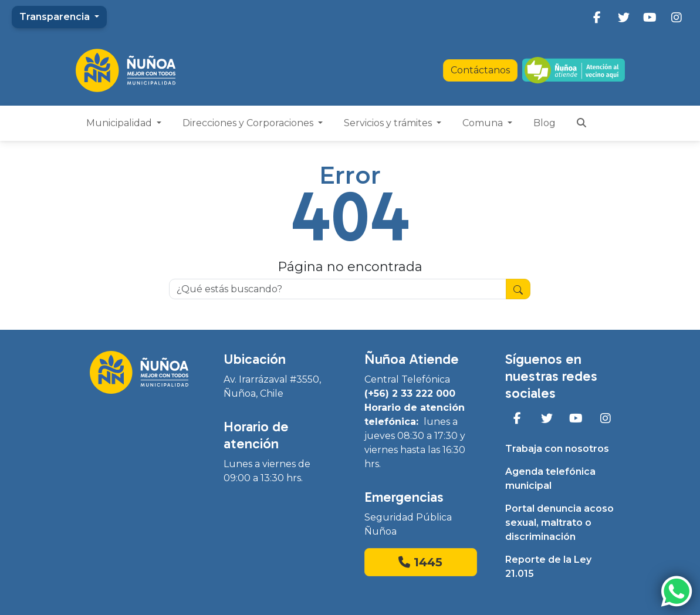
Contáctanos (480, 70)
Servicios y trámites (389, 123)
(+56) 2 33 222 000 (410, 393)
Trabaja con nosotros (557, 449)
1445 (420, 562)
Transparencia (56, 17)
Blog (545, 123)
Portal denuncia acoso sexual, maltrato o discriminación (559, 523)
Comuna (484, 123)
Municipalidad (120, 123)
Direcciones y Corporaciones (249, 123)
